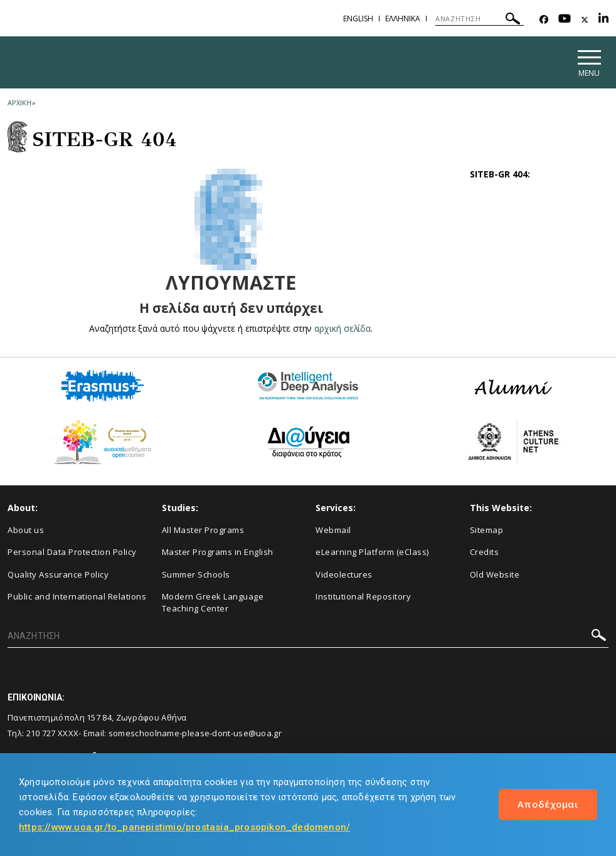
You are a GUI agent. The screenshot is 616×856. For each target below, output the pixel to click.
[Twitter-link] (585, 20)
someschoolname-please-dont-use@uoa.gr (195, 733)
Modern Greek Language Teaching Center (213, 603)
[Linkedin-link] (603, 20)
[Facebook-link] (544, 20)
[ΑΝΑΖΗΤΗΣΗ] (480, 19)
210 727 (41, 733)
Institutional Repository (363, 597)
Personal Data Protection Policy (72, 552)
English (358, 18)
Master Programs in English (218, 552)
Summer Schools (196, 574)
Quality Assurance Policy (58, 574)
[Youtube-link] (565, 20)
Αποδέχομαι (548, 804)
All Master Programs (203, 530)
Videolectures (344, 574)
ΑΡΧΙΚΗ (19, 103)
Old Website (495, 574)
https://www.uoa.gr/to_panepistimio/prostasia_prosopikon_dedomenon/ (184, 827)
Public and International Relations (77, 597)
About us (26, 530)
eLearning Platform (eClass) (372, 552)
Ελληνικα (403, 18)
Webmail (333, 530)
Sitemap (487, 530)
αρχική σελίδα (343, 328)
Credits (485, 552)
